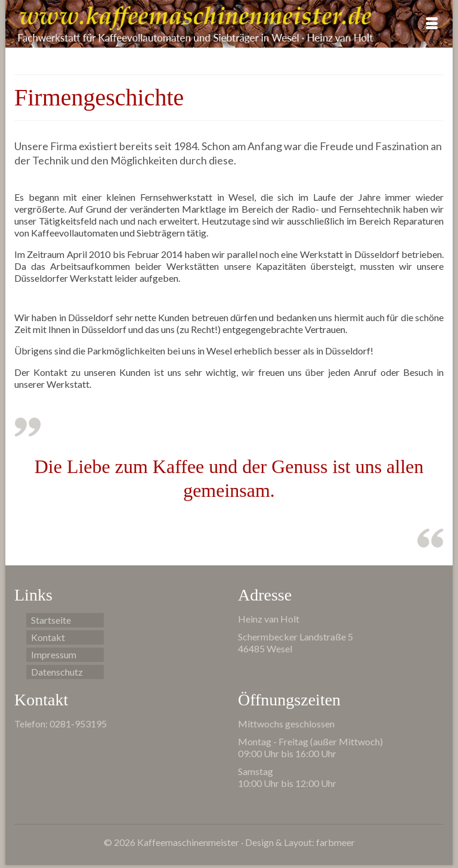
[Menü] (432, 24)
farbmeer (335, 842)
